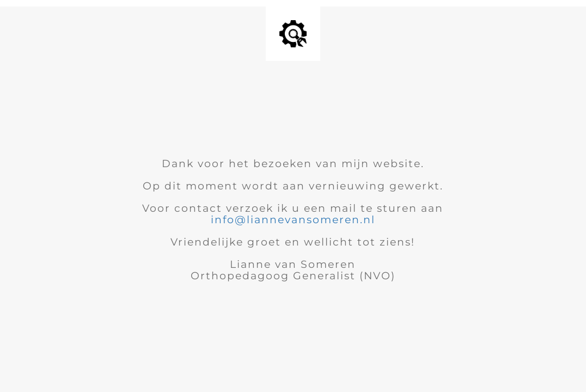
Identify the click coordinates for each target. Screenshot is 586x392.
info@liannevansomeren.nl (293, 220)
